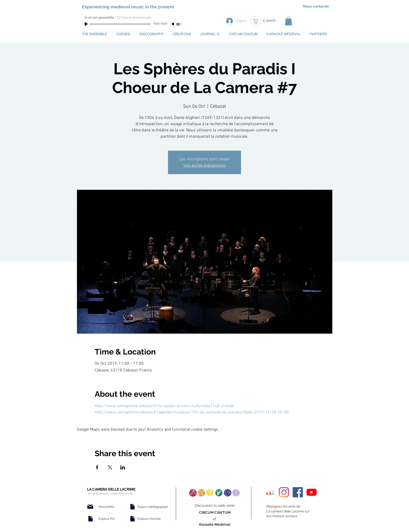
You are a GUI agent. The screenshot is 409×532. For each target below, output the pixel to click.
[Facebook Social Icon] (298, 492)
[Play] (87, 24)
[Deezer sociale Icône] (270, 492)
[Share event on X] (110, 467)
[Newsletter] (106, 507)
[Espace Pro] (107, 519)
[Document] (91, 519)
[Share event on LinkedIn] (123, 467)
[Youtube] (312, 492)
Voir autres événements (205, 166)
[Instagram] (284, 492)
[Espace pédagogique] (153, 507)
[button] (288, 21)
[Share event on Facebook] (97, 467)
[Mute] (173, 24)
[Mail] (90, 507)
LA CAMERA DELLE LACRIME (111, 489)
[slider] (179, 24)
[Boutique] (255, 21)
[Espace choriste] (149, 519)
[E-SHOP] (269, 21)
